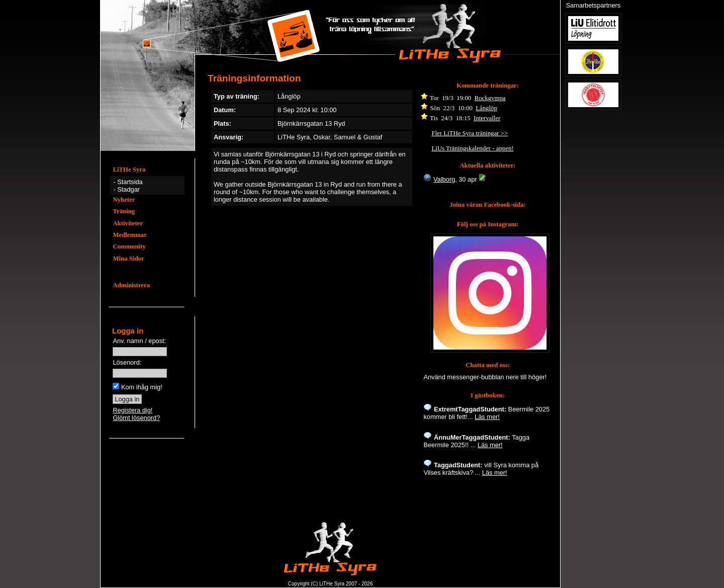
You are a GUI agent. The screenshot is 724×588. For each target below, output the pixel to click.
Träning (124, 211)
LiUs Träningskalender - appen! (472, 148)
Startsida (130, 182)
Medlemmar (130, 235)
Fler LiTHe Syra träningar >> (470, 133)
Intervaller (487, 118)
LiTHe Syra (129, 170)
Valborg (444, 179)
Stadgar (128, 189)
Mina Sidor (128, 259)
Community (129, 246)
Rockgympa (490, 98)
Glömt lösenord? (136, 418)
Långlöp (486, 108)
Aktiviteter (128, 223)
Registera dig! (132, 410)
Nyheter (124, 200)
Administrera (131, 285)
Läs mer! (487, 417)
